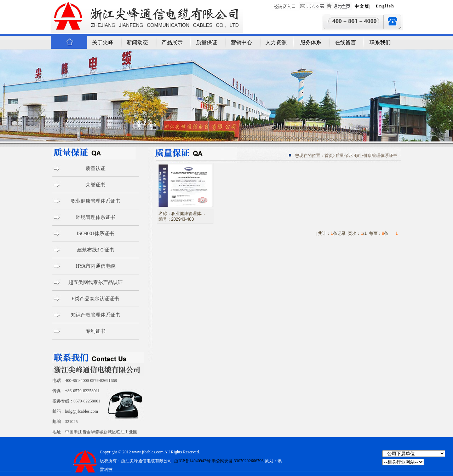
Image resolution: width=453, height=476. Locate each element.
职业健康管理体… (188, 214)
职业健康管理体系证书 (96, 201)
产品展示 (172, 42)
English (385, 6)
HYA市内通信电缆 (96, 266)
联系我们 (380, 42)
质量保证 (207, 42)
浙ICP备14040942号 (192, 461)
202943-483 (183, 219)
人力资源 (276, 42)
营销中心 (241, 42)
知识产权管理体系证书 (96, 315)
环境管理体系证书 (96, 217)
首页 (329, 156)
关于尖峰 (103, 42)
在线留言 (345, 42)
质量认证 (96, 169)
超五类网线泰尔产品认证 (96, 282)
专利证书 (96, 331)
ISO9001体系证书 (96, 234)
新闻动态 (137, 42)
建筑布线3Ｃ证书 (96, 250)
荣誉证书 (96, 185)
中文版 (362, 6)
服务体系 (311, 42)
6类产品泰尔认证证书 (96, 299)
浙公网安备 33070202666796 (238, 461)
